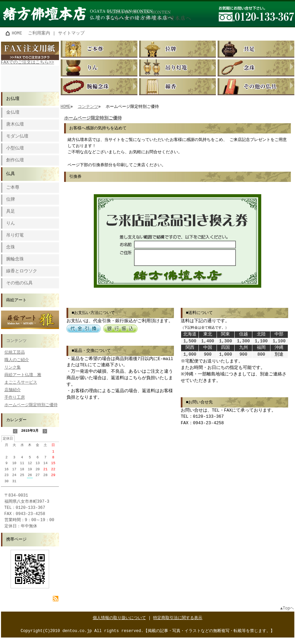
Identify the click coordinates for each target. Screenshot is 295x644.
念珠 (11, 248)
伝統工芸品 (15, 353)
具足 (11, 212)
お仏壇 (13, 99)
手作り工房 (15, 398)
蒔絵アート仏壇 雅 (23, 375)
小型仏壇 (15, 149)
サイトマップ (71, 33)
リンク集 (13, 368)
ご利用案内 (39, 33)
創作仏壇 (15, 161)
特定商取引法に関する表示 (178, 618)
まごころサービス (21, 383)
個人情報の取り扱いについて (119, 618)
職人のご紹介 (17, 360)
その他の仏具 (19, 283)
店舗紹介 (13, 390)
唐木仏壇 (15, 125)
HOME (17, 33)
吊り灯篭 (15, 236)
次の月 (45, 434)
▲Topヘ (287, 609)
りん (11, 224)
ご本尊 (13, 188)
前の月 (15, 434)
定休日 (8, 439)
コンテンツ (16, 341)
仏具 (11, 174)
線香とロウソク (22, 271)
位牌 (11, 200)
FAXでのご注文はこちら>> (28, 62)
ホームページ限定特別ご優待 (31, 405)
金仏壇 (13, 113)
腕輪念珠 (15, 260)
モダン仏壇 (17, 137)
